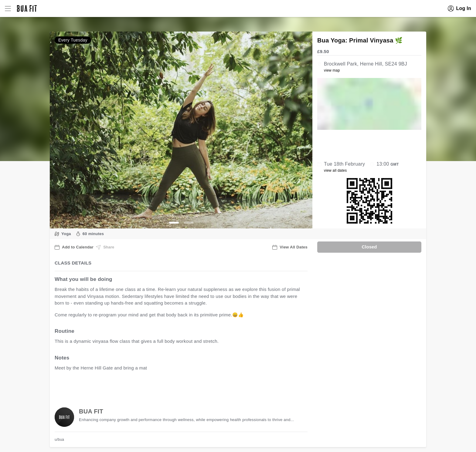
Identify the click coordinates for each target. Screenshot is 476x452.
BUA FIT (91, 411)
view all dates (335, 170)
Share (105, 247)
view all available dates (178, 387)
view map (332, 70)
